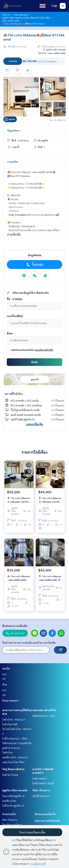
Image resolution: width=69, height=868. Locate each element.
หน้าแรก (6, 15)
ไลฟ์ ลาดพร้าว (40, 778)
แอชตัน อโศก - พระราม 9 (15, 757)
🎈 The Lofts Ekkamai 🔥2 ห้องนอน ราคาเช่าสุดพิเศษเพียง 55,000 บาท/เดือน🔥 (18, 500)
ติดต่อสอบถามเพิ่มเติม (15, 626)
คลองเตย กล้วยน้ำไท (44, 710)
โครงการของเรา (10, 700)
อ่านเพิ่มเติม (14, 234)
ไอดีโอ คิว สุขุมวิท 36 (13, 806)
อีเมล (10, 333)
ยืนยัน (35, 362)
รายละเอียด (13, 162)
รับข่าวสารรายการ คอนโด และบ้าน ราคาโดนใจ (29, 643)
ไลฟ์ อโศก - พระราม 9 (14, 719)
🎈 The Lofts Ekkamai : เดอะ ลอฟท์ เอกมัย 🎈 (50, 578)
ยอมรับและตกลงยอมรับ (22, 350)
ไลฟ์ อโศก (8, 752)
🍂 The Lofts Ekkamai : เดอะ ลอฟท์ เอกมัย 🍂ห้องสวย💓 (18, 578)
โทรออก (34, 265)
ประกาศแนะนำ (21, 15)
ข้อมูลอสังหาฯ (14, 131)
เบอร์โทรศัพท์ (15, 316)
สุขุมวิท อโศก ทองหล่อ (15, 790)
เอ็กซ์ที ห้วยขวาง (41, 796)
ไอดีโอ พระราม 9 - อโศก (15, 738)
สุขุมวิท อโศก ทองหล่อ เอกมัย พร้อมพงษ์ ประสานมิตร (26, 18)
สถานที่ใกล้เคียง (14, 394)
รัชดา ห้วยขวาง (41, 790)
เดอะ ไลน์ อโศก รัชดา (13, 762)
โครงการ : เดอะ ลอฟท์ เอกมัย (52, 53)
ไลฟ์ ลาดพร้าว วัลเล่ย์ (43, 783)
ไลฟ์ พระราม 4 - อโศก (44, 716)
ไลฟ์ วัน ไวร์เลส (10, 775)
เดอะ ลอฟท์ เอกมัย (11, 21)
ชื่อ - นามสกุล (15, 299)
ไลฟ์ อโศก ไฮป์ (10, 724)
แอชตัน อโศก (9, 801)
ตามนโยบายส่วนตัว (44, 350)
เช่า (4, 679)
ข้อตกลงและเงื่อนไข (45, 814)
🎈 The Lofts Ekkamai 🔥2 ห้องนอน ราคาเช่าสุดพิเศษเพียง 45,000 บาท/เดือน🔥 (50, 500)
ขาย (4, 674)
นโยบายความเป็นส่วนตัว (47, 821)
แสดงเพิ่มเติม (35, 424)
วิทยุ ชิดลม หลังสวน (13, 769)
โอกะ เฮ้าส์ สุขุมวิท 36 (13, 796)
